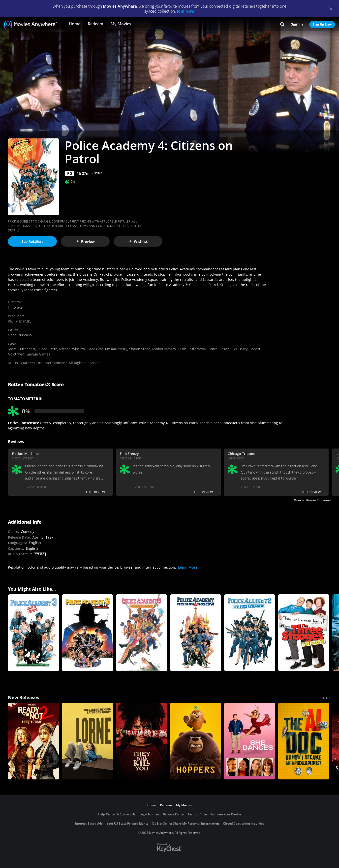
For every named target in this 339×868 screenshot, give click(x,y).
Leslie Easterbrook (192, 349)
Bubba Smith (47, 349)
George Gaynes (38, 354)
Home (75, 24)
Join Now (186, 11)
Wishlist (138, 241)
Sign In (297, 24)
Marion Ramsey (164, 349)
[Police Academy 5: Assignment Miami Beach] (142, 633)
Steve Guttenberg (22, 349)
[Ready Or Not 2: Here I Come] (33, 741)
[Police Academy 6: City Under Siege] (88, 633)
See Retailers (32, 241)
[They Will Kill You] (142, 741)
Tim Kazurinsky (116, 349)
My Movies (121, 24)
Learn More (188, 567)
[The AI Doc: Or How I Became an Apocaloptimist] (304, 741)
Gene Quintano (20, 335)
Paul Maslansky (20, 321)
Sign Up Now (322, 24)
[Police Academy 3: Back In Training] (33, 633)
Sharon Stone (140, 349)
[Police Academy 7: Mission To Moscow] (196, 633)
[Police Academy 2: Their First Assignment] (250, 633)
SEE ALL (325, 698)
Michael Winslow (72, 349)
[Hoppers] (196, 741)
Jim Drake (15, 307)
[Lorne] (88, 741)
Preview (85, 241)
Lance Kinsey (219, 349)
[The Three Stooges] (304, 633)
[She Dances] (250, 741)
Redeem (95, 24)
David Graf (95, 349)
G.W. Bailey (239, 349)
